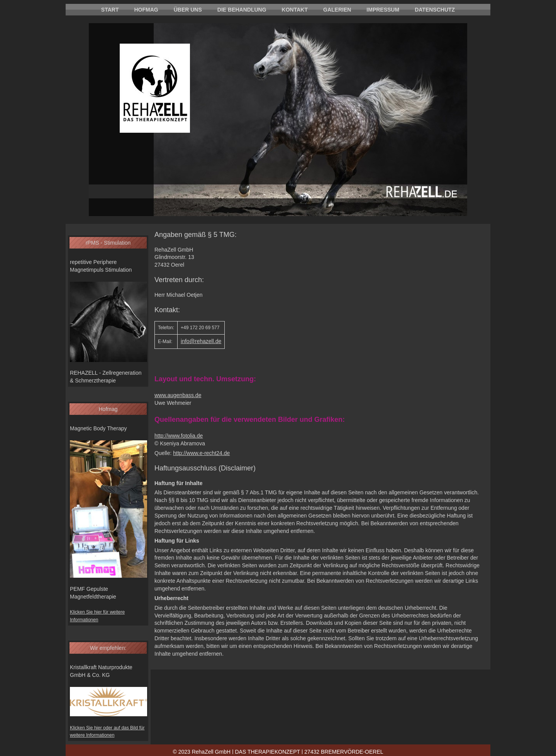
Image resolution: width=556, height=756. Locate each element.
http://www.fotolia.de (179, 436)
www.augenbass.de (178, 395)
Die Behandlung (242, 10)
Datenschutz (435, 10)
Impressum (383, 10)
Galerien (337, 10)
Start (110, 10)
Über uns (188, 10)
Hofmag (146, 10)
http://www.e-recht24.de (201, 453)
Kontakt (295, 10)
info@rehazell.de (201, 341)
